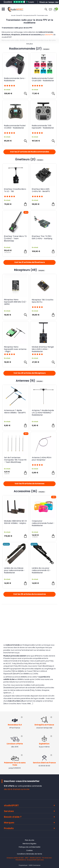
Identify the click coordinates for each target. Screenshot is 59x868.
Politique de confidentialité (30, 847)
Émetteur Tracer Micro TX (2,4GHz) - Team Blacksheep (15, 239)
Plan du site (30, 840)
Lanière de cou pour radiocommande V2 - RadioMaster (41, 570)
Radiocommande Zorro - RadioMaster (15, 80)
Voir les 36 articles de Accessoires (30, 594)
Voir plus (29, 44)
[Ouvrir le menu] (3, 9)
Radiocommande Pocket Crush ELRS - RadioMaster (43, 80)
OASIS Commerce (35, 865)
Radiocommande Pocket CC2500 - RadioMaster (15, 127)
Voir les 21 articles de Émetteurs (30, 262)
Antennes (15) (26, 381)
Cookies (29, 850)
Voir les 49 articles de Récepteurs (30, 373)
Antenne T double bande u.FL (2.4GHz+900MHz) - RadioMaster (43, 413)
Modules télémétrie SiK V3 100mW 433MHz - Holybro (15, 522)
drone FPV (49, 35)
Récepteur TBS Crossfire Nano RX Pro (43, 301)
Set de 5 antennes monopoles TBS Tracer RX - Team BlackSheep (15, 460)
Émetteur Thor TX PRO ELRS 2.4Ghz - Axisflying (42, 237)
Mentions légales (29, 844)
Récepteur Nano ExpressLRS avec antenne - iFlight (15, 349)
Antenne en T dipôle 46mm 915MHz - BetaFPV (15, 412)
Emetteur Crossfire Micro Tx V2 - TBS (15, 190)
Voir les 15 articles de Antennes (29, 484)
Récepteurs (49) (26, 270)
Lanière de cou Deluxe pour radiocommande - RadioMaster (14, 570)
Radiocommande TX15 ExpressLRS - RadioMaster (43, 127)
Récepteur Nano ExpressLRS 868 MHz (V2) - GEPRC (15, 302)
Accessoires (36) (26, 491)
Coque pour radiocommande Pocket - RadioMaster (43, 523)
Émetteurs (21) (26, 159)
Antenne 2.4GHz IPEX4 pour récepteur (42, 459)
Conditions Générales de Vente (29, 854)
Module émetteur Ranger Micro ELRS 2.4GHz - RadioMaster (43, 349)
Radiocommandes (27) (26, 49)
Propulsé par (23, 865)
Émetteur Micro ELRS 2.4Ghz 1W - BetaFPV (41, 190)
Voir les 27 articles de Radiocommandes (29, 152)
